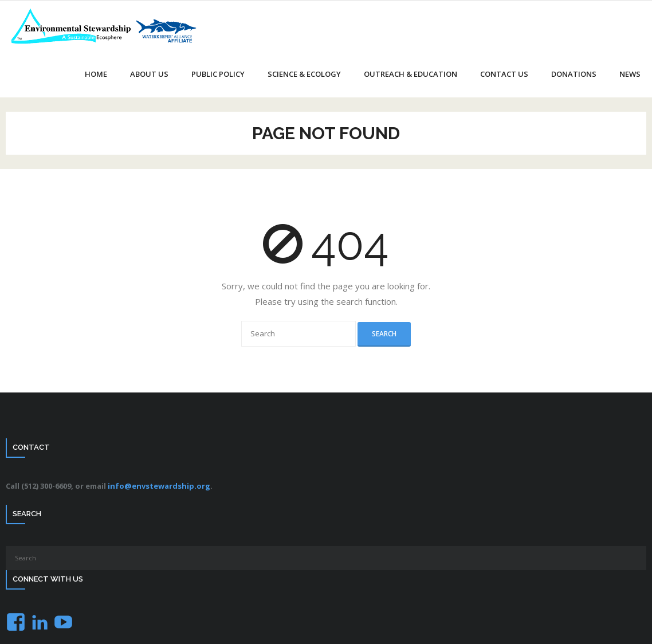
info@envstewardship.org (159, 486)
